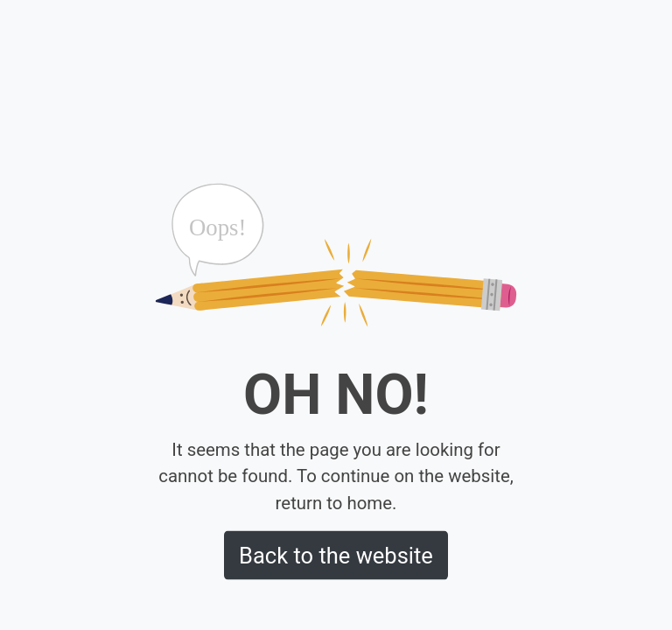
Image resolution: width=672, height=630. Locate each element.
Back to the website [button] (336, 555)
